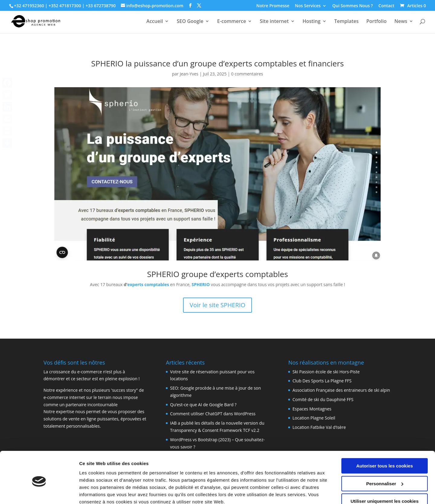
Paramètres (92, 492)
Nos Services (308, 6)
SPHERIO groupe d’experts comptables (218, 274)
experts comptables (148, 284)
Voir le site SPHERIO (217, 305)
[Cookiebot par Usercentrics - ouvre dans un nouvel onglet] (39, 492)
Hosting (311, 22)
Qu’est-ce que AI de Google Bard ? (203, 405)
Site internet (274, 22)
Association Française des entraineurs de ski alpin (341, 390)
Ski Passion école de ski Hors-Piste (326, 372)
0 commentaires (247, 74)
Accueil (155, 22)
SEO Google (190, 22)
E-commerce (232, 22)
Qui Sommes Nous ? (353, 6)
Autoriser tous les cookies (385, 440)
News (401, 22)
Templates (346, 22)
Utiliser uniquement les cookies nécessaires (384, 477)
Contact (386, 6)
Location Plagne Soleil (314, 418)
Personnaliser (385, 457)
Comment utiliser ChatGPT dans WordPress (213, 414)
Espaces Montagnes (312, 409)
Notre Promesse (273, 6)
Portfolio (377, 22)
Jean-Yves (189, 74)
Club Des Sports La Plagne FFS (322, 381)
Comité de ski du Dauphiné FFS (323, 399)
